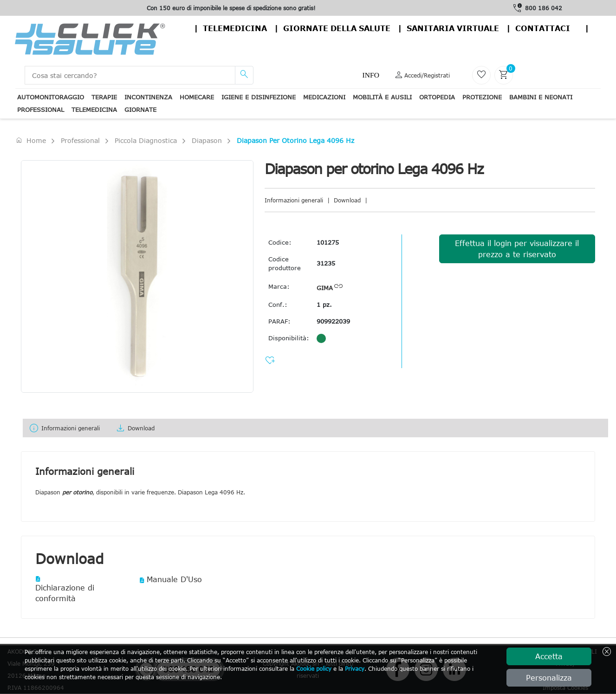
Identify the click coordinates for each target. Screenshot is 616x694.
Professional (41, 110)
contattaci (543, 28)
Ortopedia (437, 97)
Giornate (140, 110)
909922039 (333, 321)
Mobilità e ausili (382, 97)
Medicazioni (324, 97)
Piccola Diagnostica (146, 140)
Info (371, 75)
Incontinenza (148, 97)
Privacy (355, 668)
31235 (326, 263)
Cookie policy (314, 668)
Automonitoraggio (51, 97)
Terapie (104, 97)
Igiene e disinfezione (259, 97)
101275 (328, 242)
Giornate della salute (337, 28)
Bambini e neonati (541, 97)
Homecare (197, 97)
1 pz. (324, 305)
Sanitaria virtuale (453, 28)
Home (31, 140)
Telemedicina (235, 28)
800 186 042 (544, 8)
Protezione (482, 97)
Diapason (207, 140)
